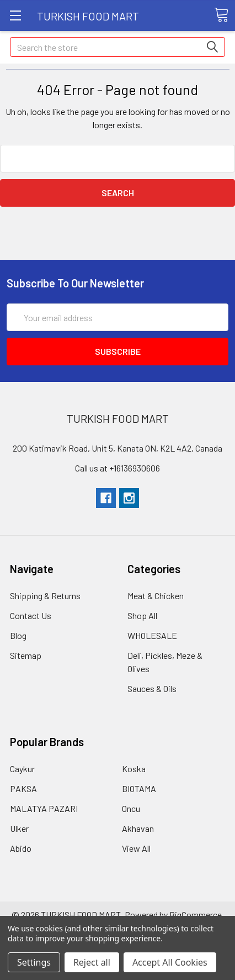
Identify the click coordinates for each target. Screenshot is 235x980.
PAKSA (23, 788)
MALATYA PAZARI (44, 808)
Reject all (92, 962)
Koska (134, 769)
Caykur (22, 769)
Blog (18, 635)
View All (136, 848)
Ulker (19, 828)
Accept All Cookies (170, 962)
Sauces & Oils (152, 688)
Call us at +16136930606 (117, 468)
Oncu (131, 808)
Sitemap (26, 655)
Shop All (142, 615)
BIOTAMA (139, 788)
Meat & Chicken (156, 596)
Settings (34, 962)
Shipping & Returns (45, 596)
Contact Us (31, 615)
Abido (21, 848)
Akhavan (138, 828)
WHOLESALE (152, 635)
